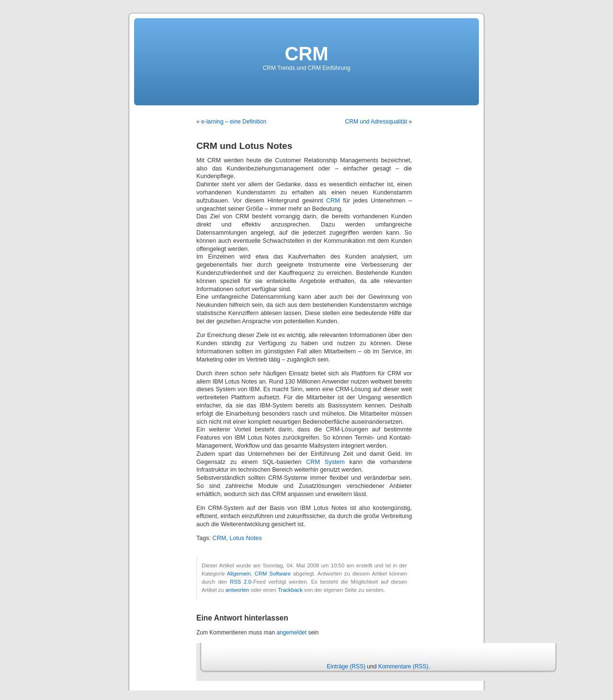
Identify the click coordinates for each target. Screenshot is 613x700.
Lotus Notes (245, 538)
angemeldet (291, 632)
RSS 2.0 (241, 582)
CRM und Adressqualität (376, 122)
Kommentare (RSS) (403, 666)
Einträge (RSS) (346, 666)
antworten (238, 590)
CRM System (325, 462)
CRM (306, 54)
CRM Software (273, 574)
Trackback (290, 590)
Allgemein (239, 574)
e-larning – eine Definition (234, 122)
